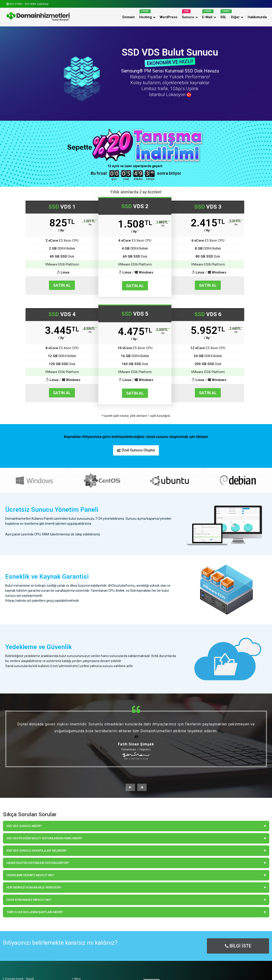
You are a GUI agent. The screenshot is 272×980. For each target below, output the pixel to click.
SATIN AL (62, 285)
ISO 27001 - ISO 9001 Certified (27, 4)
